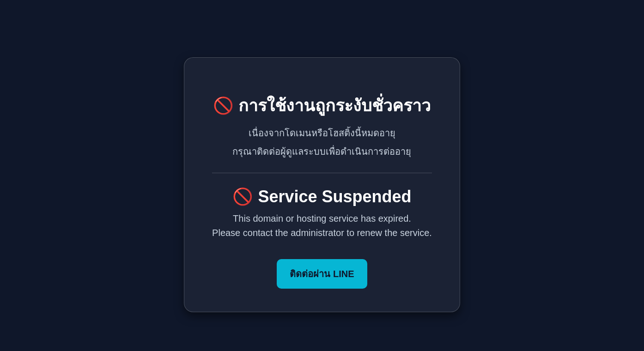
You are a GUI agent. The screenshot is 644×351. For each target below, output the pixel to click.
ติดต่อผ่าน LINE (322, 274)
